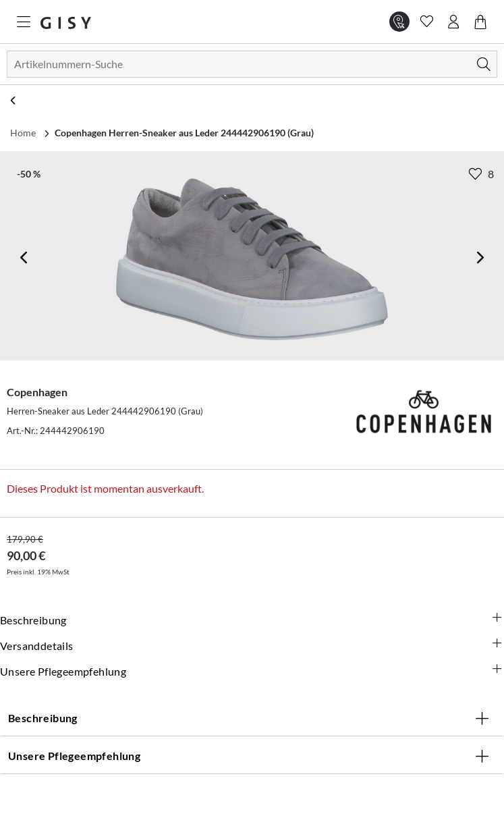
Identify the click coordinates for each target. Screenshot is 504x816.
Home (23, 133)
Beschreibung (252, 620)
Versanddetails (252, 645)
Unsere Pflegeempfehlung (252, 671)
